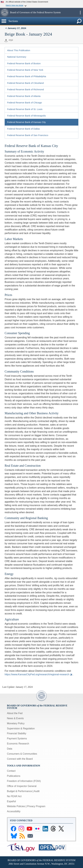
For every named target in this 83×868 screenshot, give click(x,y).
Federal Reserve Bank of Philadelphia (27, 76)
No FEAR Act (14, 796)
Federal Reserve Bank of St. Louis (25, 109)
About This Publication (19, 50)
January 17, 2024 (17, 28)
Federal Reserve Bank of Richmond (26, 89)
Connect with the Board (20, 759)
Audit (37, 791)
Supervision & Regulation (21, 728)
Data (10, 749)
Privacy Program (36, 806)
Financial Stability (17, 733)
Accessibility (14, 811)
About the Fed (15, 713)
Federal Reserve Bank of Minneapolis (26, 116)
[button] (5, 12)
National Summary (17, 57)
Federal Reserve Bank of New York (25, 70)
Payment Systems (17, 739)
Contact (11, 771)
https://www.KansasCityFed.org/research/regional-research (37, 674)
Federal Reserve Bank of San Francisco (28, 135)
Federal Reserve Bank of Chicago (24, 103)
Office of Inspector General (22, 786)
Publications (14, 776)
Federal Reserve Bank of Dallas (23, 129)
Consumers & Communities (22, 754)
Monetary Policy (16, 723)
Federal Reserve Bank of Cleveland (25, 83)
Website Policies (16, 806)
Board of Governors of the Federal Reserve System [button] (35, 12)
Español (11, 801)
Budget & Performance (19, 791)
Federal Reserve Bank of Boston (24, 63)
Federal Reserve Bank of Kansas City (26, 122)
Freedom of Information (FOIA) (24, 781)
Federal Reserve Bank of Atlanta (24, 96)
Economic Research (18, 744)
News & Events (15, 718)
